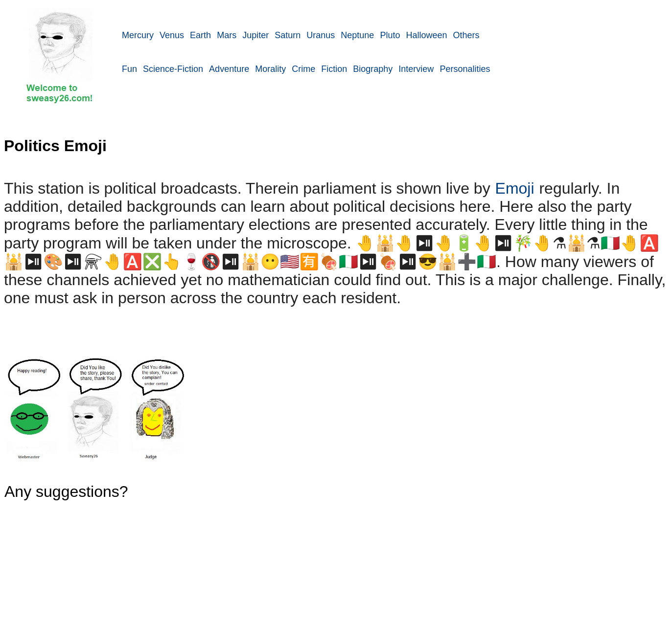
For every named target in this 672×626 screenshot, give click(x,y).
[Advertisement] (397, 153)
